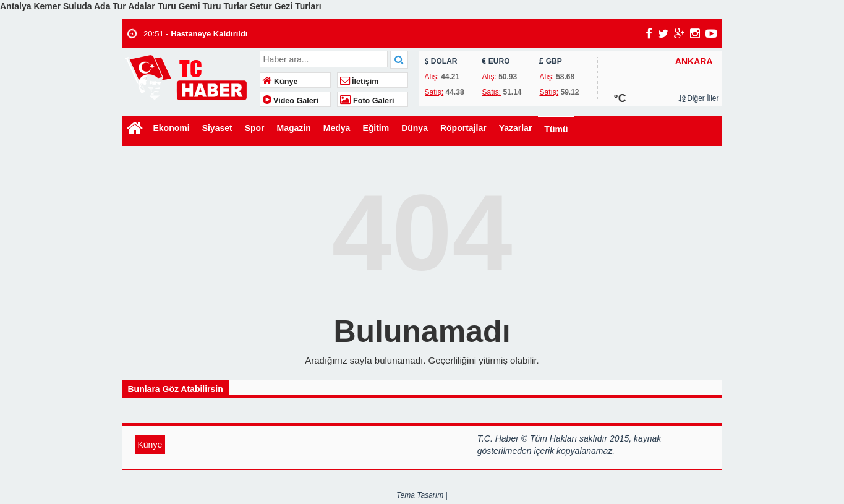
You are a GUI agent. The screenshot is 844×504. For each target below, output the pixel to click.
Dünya (415, 128)
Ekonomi (172, 128)
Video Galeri (291, 101)
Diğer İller (699, 98)
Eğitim (376, 128)
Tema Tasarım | (422, 495)
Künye (280, 82)
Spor (255, 128)
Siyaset (217, 128)
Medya (337, 128)
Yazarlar (516, 128)
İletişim (360, 82)
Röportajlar (463, 128)
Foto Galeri (367, 101)
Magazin (294, 128)
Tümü (556, 129)
